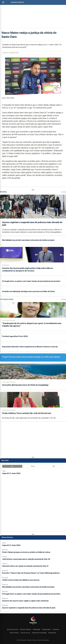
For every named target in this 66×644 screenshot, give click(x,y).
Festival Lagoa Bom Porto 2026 (15, 336)
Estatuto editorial (25, 629)
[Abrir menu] (3, 2)
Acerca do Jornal (12, 629)
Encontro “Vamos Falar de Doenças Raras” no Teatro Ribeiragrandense (31, 573)
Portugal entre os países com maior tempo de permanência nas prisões (31, 281)
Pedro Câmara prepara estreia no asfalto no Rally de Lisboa (26, 552)
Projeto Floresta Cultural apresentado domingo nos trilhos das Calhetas (31, 357)
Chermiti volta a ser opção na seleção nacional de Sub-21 (25, 566)
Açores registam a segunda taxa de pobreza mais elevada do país (29, 608)
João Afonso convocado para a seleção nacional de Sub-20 (26, 559)
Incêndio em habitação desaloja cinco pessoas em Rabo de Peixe (28, 291)
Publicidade (37, 629)
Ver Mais (64, 192)
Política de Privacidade (39, 633)
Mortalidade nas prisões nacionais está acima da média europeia (28, 240)
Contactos (56, 629)
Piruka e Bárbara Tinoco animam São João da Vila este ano (27, 413)
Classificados (46, 629)
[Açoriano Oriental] (33, 624)
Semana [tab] (33, 466)
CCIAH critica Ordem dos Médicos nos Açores (21, 580)
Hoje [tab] (12, 466)
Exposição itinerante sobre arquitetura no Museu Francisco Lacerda (30, 347)
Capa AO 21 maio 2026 (11, 473)
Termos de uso (25, 633)
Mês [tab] (54, 466)
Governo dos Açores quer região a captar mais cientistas (25, 601)
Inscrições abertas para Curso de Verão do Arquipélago (25, 385)
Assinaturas (52, 633)
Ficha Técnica (14, 633)
